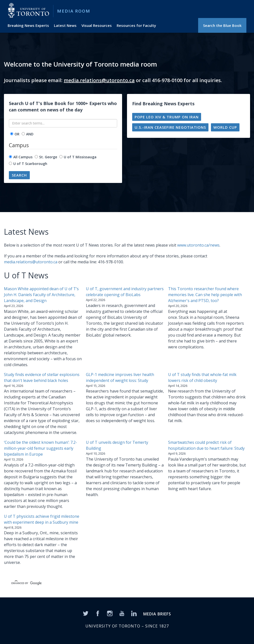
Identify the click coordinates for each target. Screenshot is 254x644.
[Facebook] (98, 613)
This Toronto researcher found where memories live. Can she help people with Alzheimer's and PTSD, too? (205, 295)
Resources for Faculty (136, 25)
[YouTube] (122, 613)
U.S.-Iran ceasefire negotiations (170, 127)
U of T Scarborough (30, 164)
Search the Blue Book (222, 25)
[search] (84, 583)
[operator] (12, 134)
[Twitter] (86, 613)
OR (17, 134)
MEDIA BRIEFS (157, 614)
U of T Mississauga (80, 157)
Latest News (65, 25)
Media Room (74, 11)
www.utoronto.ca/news (198, 245)
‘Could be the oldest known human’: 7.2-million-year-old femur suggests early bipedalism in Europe (40, 448)
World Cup (225, 127)
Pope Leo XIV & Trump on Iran (167, 117)
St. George (48, 157)
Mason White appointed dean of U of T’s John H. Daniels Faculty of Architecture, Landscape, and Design (41, 295)
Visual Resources (97, 25)
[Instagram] (110, 613)
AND (30, 134)
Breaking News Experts (28, 25)
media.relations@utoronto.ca (99, 80)
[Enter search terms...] (63, 123)
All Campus (23, 157)
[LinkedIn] (134, 613)
